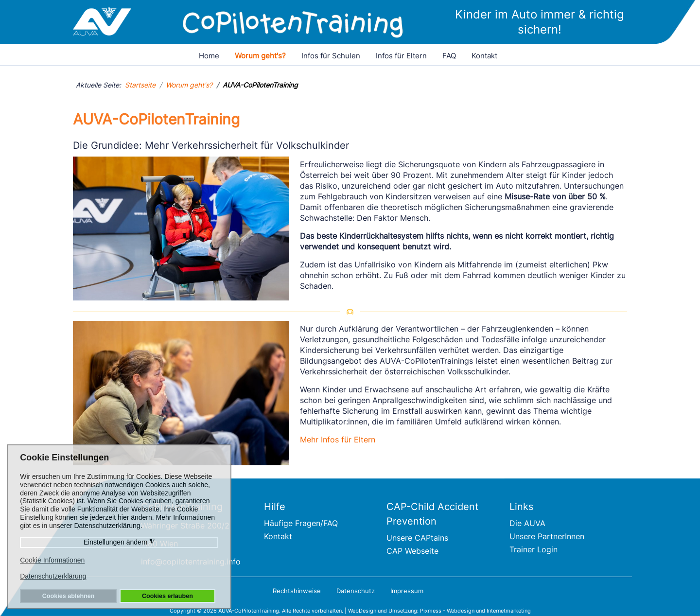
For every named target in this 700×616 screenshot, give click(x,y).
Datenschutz (356, 591)
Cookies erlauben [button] (167, 596)
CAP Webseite (412, 551)
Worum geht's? (260, 56)
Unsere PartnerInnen (547, 536)
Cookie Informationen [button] (52, 560)
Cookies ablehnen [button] (69, 596)
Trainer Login (534, 549)
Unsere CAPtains (417, 538)
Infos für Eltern (401, 56)
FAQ (449, 56)
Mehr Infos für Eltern (338, 440)
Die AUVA (527, 523)
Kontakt (484, 56)
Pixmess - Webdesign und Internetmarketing (475, 611)
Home (209, 56)
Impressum (407, 591)
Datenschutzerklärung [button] (53, 576)
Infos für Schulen (331, 56)
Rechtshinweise (297, 591)
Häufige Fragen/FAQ (301, 523)
